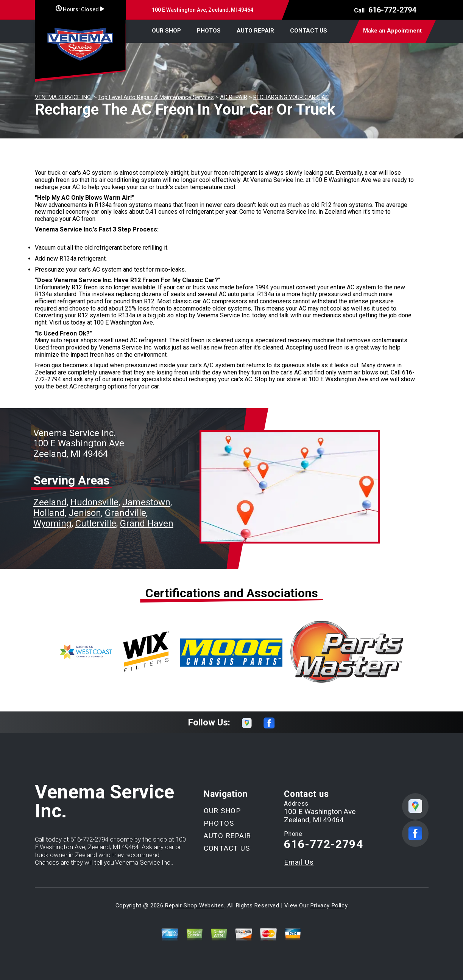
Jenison (85, 513)
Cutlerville (96, 523)
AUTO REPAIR (255, 31)
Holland (49, 513)
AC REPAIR (234, 97)
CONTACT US (309, 31)
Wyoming (52, 523)
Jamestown (146, 502)
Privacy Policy (329, 905)
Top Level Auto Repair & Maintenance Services (156, 97)
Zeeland (50, 502)
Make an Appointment (392, 31)
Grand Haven (147, 523)
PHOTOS (209, 31)
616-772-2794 (392, 10)
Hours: (80, 9)
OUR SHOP (166, 31)
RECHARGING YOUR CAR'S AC (291, 97)
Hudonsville (94, 502)
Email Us (299, 862)
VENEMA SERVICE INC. (63, 97)
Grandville (125, 513)
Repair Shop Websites (195, 905)
